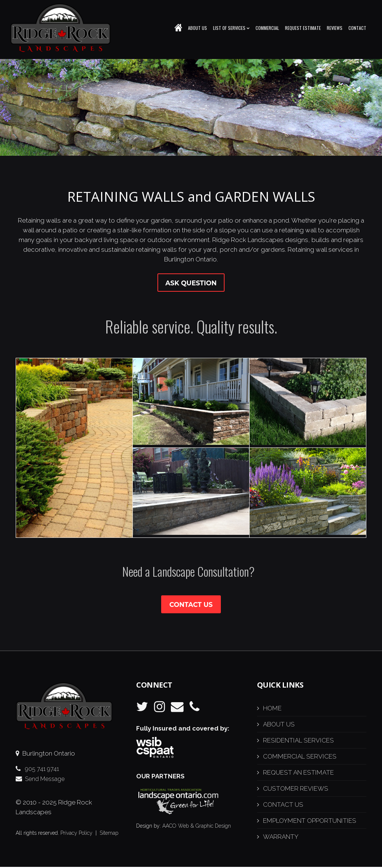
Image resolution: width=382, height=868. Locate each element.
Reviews (335, 28)
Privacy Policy (76, 834)
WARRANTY (281, 838)
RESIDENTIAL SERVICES (298, 741)
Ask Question (191, 283)
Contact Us (191, 605)
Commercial (267, 28)
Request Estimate (303, 28)
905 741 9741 (42, 770)
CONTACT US (283, 806)
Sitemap (109, 834)
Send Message (45, 780)
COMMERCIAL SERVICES (300, 757)
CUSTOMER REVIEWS (296, 790)
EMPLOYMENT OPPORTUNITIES (310, 822)
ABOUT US (279, 725)
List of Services (231, 28)
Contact (357, 28)
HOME (272, 709)
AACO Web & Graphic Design (197, 827)
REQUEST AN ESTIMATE (298, 774)
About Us (198, 28)
